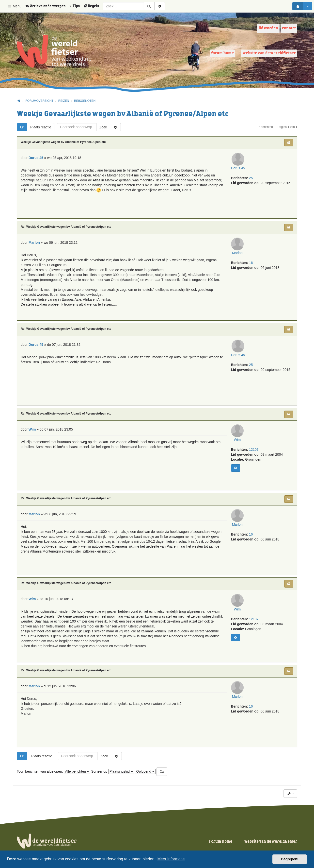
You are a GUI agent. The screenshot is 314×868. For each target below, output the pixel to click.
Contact (289, 28)
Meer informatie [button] (171, 859)
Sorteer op (112, 771)
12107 (254, 459)
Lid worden (268, 28)
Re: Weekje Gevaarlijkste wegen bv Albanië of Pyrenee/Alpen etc (66, 227)
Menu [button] (14, 6)
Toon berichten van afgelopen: (53, 771)
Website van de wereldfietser (269, 53)
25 (251, 187)
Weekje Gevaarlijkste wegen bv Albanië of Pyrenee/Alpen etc (123, 114)
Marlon (242, 262)
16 (251, 272)
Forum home (222, 53)
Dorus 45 (242, 177)
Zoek (103, 127)
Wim (242, 449)
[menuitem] (47, 6)
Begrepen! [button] (290, 859)
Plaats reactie (34, 127)
